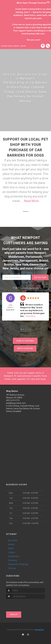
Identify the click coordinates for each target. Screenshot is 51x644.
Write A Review (25, 348)
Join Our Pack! (40, 277)
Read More (31, 201)
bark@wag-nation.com (16, 403)
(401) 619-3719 (13, 400)
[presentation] (21, 604)
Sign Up (14, 615)
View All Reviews (25, 341)
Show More (31, 316)
